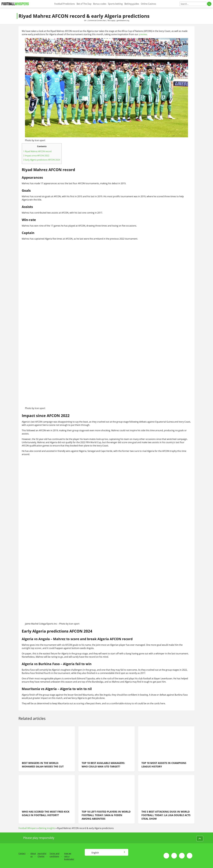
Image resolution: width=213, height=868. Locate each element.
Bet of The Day (84, 4)
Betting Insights (47, 828)
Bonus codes (100, 4)
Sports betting (115, 4)
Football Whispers (28, 828)
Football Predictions (65, 4)
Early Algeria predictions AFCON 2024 (42, 160)
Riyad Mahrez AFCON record (37, 151)
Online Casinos (148, 4)
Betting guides (132, 4)
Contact (22, 853)
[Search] (193, 4)
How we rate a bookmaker (69, 856)
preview (143, 34)
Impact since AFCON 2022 (36, 155)
